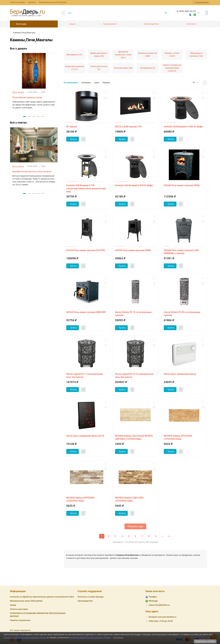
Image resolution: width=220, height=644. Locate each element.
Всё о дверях (18, 92)
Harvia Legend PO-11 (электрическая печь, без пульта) (85, 376)
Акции (72, 24)
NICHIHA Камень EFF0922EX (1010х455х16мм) (178, 437)
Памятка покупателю (20, 620)
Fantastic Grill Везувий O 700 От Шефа (134, 185)
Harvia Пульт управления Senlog (180, 374)
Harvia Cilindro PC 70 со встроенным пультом (133, 314)
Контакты (32, 2)
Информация (18, 591)
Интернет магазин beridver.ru (162, 617)
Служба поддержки (90, 591)
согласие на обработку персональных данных (25, 638)
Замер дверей (108, 24)
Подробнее (118, 638)
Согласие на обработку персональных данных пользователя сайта (42, 597)
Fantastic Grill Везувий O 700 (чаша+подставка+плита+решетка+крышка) (86, 188)
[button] (25, 117)
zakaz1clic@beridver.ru (159, 605)
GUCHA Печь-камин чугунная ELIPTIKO (86, 250)
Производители (149, 24)
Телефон (153, 597)
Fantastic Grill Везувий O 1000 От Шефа (183, 127)
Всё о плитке (18, 166)
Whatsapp (153, 601)
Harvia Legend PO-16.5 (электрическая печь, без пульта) (134, 376)
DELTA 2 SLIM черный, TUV (128, 127)
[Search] (118, 13)
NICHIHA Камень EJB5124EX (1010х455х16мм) (129, 499)
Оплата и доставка (17, 2)
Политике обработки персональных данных (90, 638)
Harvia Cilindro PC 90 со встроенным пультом (182, 314)
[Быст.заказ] (83, 139)
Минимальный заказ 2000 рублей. (53, 2)
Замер (13, 605)
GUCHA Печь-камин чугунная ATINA (182, 185)
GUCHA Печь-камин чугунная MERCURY (86, 312)
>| (169, 536)
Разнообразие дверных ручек (27, 97)
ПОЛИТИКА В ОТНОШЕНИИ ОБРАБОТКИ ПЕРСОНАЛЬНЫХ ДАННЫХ (38, 615)
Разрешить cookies (205, 641)
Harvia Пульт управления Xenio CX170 (85, 436)
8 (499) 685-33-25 (186, 11)
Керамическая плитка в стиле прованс (32, 171)
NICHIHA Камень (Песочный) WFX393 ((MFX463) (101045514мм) (134, 437)
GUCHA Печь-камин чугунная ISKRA (133, 250)
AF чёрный (72, 127)
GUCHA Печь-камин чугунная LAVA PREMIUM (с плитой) (181, 252)
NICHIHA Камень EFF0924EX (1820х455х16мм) (80, 499)
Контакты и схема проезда (91, 597)
